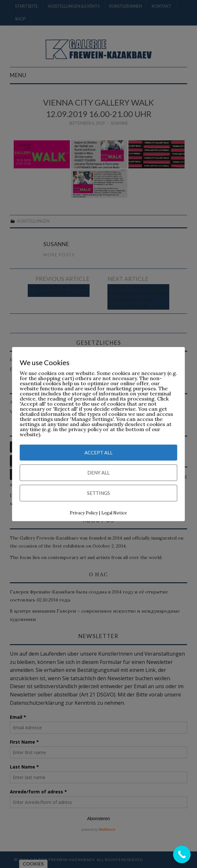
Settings (98, 493)
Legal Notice (114, 513)
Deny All (98, 473)
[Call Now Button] (182, 854)
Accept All (98, 453)
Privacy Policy (84, 513)
